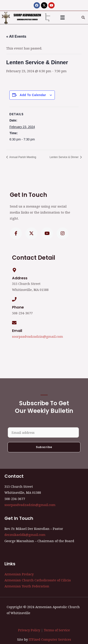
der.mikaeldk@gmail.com (25, 535)
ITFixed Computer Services (50, 639)
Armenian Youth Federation (27, 586)
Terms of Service (57, 630)
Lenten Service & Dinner (64, 157)
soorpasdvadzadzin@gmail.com (38, 336)
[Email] (14, 323)
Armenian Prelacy (19, 574)
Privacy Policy (29, 630)
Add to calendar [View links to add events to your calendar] (33, 95)
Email (17, 331)
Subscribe (44, 447)
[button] (62, 17)
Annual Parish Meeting (22, 157)
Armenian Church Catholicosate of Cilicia (38, 580)
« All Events (16, 36)
